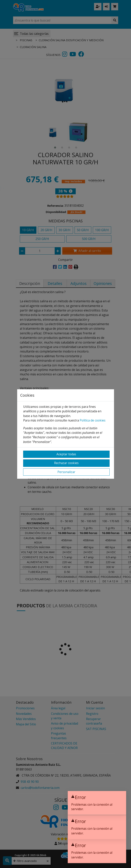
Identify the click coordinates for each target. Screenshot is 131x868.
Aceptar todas (66, 454)
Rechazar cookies (66, 463)
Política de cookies (93, 420)
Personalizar (66, 472)
